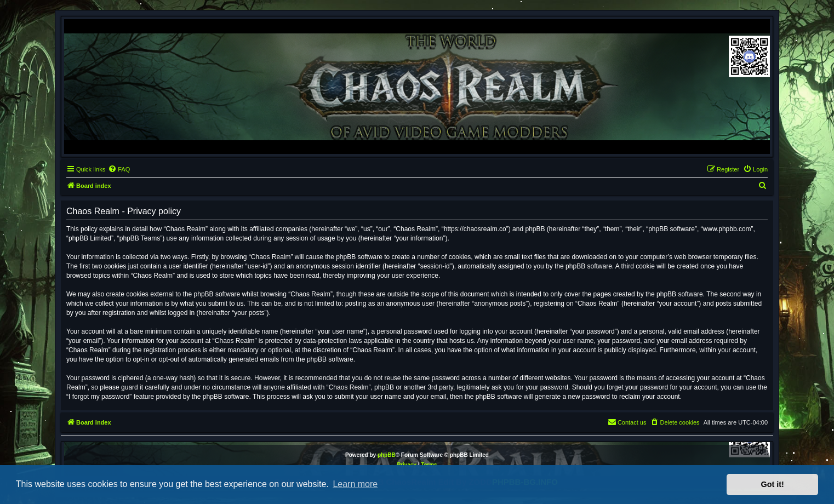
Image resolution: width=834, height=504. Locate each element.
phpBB (387, 455)
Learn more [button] (355, 484)
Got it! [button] (773, 484)
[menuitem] (119, 169)
